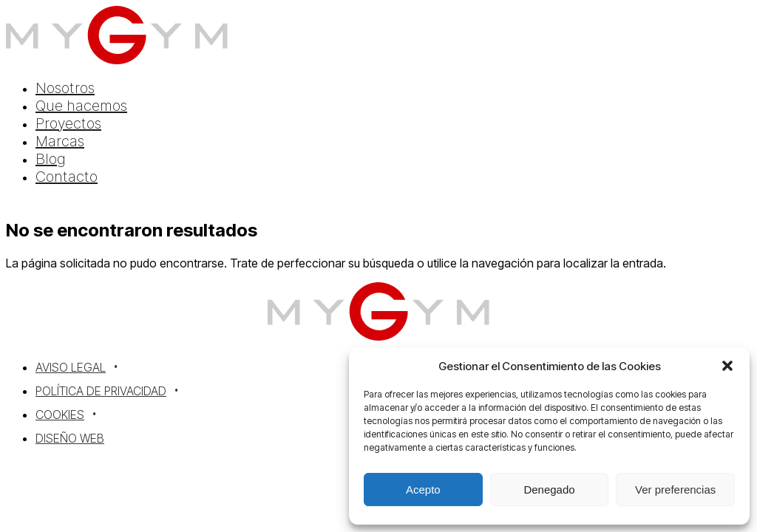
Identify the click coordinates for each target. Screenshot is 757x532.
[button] (727, 366)
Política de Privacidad (101, 391)
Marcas (60, 141)
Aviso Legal (71, 367)
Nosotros (65, 88)
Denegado (549, 490)
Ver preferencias (675, 490)
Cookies (60, 415)
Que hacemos (81, 106)
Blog (51, 159)
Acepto (423, 490)
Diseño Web (70, 438)
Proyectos (68, 123)
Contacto (67, 177)
